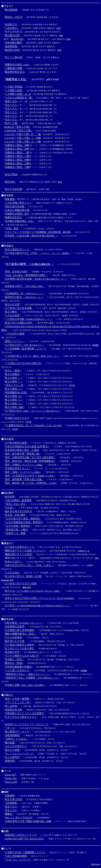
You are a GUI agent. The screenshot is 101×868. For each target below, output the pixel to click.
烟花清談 (10, 182)
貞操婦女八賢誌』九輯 (17, 167)
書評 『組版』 (22, 472)
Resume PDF (7, 580)
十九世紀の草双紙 (28, 319)
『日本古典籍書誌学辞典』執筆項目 (24, 522)
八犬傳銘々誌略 (13, 90)
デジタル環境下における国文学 (22, 656)
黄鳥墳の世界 (12, 652)
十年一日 (10, 728)
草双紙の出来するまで (17, 418)
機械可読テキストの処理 (18, 554)
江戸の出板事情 (13, 637)
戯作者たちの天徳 (15, 641)
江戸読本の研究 (29, 264)
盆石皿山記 (17, 39)
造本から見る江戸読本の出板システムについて (39, 598)
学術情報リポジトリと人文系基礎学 (24, 713)
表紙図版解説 (12, 735)
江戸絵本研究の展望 (16, 443)
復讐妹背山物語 (17, 65)
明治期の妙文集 (13, 710)
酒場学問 (10, 761)
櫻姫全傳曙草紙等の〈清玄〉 (20, 634)
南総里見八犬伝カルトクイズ (21, 835)
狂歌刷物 (10, 796)
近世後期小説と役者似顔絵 (19, 630)
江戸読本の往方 (24, 345)
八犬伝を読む (12, 572)
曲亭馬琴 (10, 497)
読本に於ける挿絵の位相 (18, 323)
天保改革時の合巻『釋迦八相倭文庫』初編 (28, 821)
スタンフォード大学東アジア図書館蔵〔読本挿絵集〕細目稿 (38, 232)
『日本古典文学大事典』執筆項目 (22, 519)
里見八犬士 (11, 807)
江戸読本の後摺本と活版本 (19, 645)
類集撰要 (10, 199)
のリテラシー (15, 341)
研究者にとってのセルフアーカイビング (27, 724)
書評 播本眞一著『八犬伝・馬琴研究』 (31, 483)
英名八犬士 (11, 105)
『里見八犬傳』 (18, 127)
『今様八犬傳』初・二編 (22, 134)
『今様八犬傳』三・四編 (22, 138)
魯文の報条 (13, 378)
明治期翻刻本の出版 (16, 392)
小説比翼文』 (12, 28)
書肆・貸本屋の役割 (16, 271)
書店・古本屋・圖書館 (17, 699)
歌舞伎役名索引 (13, 217)
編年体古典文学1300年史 (18, 511)
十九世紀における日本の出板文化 (23, 363)
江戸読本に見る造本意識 (18, 308)
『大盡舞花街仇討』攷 (33, 425)
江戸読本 (38, 605)
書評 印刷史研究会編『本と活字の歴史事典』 (30, 457)
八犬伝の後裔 (12, 315)
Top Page (95, 864)
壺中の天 (33, 591)
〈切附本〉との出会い (16, 739)
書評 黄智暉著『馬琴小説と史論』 (24, 479)
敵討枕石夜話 (12, 50)
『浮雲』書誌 (12, 228)
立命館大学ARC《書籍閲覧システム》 (25, 852)
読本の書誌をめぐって (17, 249)
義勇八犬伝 (11, 101)
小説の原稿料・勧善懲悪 (18, 500)
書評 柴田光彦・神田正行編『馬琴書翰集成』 (30, 461)
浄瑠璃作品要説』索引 (17, 214)
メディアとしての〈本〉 (18, 702)
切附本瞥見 (24, 623)
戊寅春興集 (11, 803)
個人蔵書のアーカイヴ (17, 732)
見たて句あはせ (19, 817)
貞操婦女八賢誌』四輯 (17, 160)
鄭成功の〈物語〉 (14, 663)
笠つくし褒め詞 (13, 57)
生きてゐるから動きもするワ (21, 717)
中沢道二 (10, 508)
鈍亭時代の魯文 (24, 297)
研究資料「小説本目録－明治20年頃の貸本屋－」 (31, 236)
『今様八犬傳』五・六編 (22, 141)
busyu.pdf (11, 782)
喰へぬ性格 (11, 706)
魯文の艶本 (11, 312)
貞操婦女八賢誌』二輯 (17, 152)
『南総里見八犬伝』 (27, 674)
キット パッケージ (19, 754)
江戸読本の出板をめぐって (19, 547)
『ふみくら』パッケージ (18, 860)
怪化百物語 (11, 174)
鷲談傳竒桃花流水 (15, 72)
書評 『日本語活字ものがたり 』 (30, 476)
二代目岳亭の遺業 (15, 334)
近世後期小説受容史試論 (36, 279)
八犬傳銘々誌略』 (18, 94)
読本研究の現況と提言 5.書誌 (22, 450)
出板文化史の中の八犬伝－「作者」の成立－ (29, 565)
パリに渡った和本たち (17, 670)
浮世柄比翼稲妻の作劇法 (18, 667)
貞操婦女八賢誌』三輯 (17, 156)
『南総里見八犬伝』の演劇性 (32, 678)
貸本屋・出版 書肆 (15, 515)
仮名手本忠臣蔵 (13, 189)
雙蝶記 (9, 814)
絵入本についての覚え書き (19, 648)
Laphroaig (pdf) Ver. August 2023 (24, 839)
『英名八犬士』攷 (14, 385)
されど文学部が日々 (16, 746)
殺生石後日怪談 (13, 799)
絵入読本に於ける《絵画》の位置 (23, 576)
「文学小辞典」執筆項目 (18, 526)
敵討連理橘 (11, 10)
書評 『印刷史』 (24, 465)
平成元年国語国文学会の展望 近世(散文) (27, 446)
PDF (59, 28)
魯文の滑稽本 (12, 374)
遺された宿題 (12, 750)
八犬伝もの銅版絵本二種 (18, 98)
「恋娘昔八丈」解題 (15, 533)
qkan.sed (10, 775)
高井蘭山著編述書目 (19, 221)
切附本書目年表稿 (15, 206)
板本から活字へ (13, 562)
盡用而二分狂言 (13, 17)
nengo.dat (11, 778)
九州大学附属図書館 (16, 856)
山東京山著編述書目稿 (17, 210)
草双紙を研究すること (17, 468)
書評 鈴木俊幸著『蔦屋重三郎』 (22, 454)
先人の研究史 (12, 757)
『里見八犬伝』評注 (15, 504)
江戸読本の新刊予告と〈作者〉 (38, 253)
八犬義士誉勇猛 (13, 87)
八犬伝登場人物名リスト (18, 203)
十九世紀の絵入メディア (32, 356)
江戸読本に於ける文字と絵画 (21, 583)
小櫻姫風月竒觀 (13, 68)
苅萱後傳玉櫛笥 (13, 43)
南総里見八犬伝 (16, 79)
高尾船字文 (11, 24)
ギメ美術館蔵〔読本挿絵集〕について (25, 349)
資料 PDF (27, 587)
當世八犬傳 (11, 123)
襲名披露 (10, 743)
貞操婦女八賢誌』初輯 (17, 145)
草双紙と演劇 (25, 685)
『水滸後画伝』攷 (24, 293)
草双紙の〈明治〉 (14, 659)
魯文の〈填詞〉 (13, 370)
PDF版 (95, 345)
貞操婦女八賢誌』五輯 (17, 163)
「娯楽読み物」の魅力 (16, 530)
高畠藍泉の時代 (24, 286)
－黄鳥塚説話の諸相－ (26, 275)
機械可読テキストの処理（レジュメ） (25, 551)
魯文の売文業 (12, 304)
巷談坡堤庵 (11, 46)
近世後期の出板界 (15, 626)
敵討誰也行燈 (12, 35)
